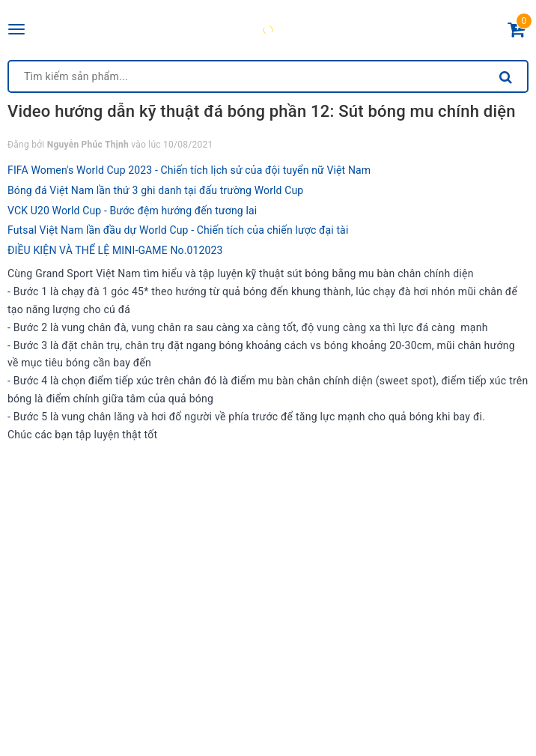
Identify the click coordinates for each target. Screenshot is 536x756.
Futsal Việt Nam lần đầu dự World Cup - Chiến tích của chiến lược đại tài (178, 230)
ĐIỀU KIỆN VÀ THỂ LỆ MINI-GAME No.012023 (115, 250)
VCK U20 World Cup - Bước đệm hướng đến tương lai (132, 211)
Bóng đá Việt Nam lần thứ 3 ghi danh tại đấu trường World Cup (155, 190)
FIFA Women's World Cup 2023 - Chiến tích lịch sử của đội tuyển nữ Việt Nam (189, 170)
